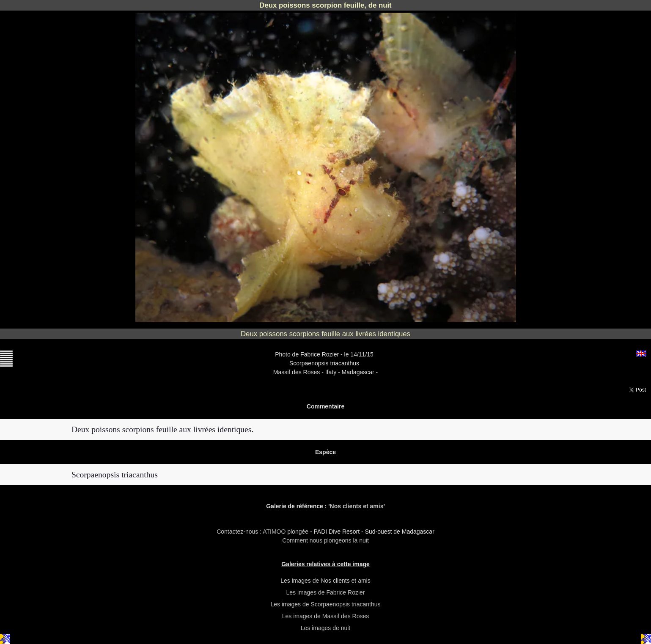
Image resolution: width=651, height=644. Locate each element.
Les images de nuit (326, 628)
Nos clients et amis (357, 506)
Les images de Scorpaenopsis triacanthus (326, 604)
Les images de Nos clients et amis (325, 581)
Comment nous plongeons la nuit (325, 540)
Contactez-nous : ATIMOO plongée (263, 532)
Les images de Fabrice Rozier (326, 592)
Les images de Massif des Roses (325, 616)
